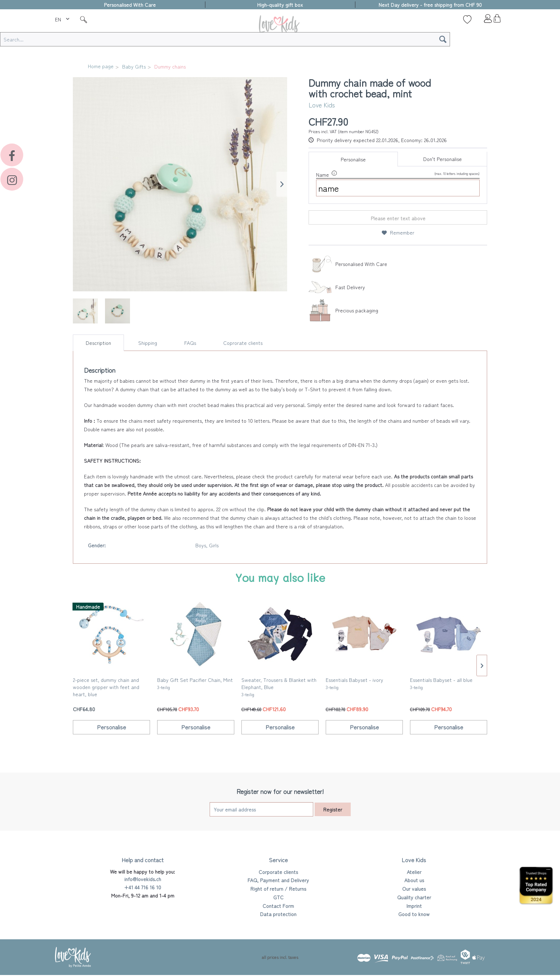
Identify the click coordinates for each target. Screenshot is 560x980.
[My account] (482, 20)
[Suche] (84, 19)
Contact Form (278, 906)
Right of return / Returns (278, 889)
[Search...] (225, 39)
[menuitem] (63, 18)
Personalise (353, 159)
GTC (278, 897)
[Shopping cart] (497, 20)
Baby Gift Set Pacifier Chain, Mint (195, 683)
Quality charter (414, 897)
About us (414, 880)
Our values (414, 889)
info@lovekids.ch (143, 879)
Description (98, 343)
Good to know (414, 914)
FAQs (190, 343)
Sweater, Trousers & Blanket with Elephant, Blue (279, 687)
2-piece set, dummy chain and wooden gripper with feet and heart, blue (106, 687)
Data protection (278, 914)
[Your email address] (261, 809)
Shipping (148, 343)
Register (333, 809)
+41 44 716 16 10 (142, 887)
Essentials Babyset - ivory (354, 683)
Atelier (414, 872)
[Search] (443, 39)
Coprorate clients (243, 343)
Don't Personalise (442, 159)
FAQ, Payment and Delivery (278, 880)
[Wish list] (467, 19)
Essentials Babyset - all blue (441, 683)
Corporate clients (278, 872)
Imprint (414, 906)
